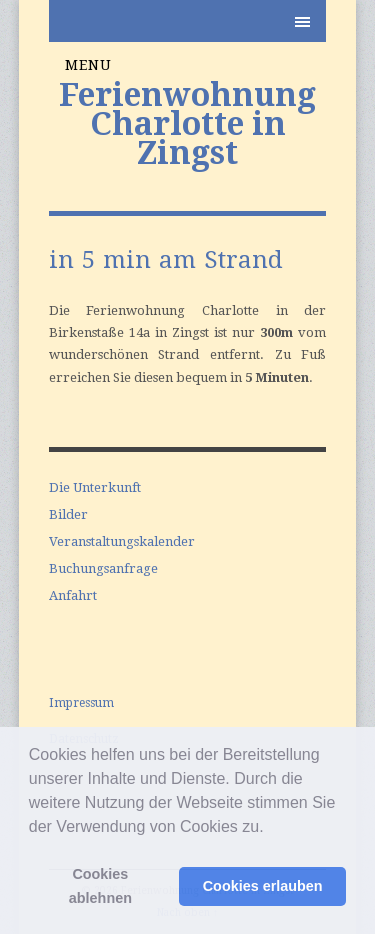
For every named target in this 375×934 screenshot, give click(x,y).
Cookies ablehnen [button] (100, 886)
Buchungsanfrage (103, 568)
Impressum (81, 703)
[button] (271, 828)
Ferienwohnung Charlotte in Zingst (187, 124)
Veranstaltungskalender (122, 541)
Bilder (68, 514)
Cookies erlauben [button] (263, 886)
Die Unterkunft (95, 487)
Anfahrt (73, 595)
